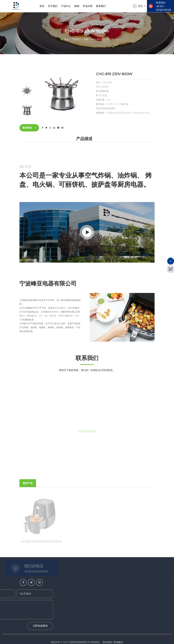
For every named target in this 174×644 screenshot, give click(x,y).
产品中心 (66, 6)
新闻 (77, 6)
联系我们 (101, 6)
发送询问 (29, 128)
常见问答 (88, 6)
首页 (42, 6)
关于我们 (53, 6)
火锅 (86, 39)
